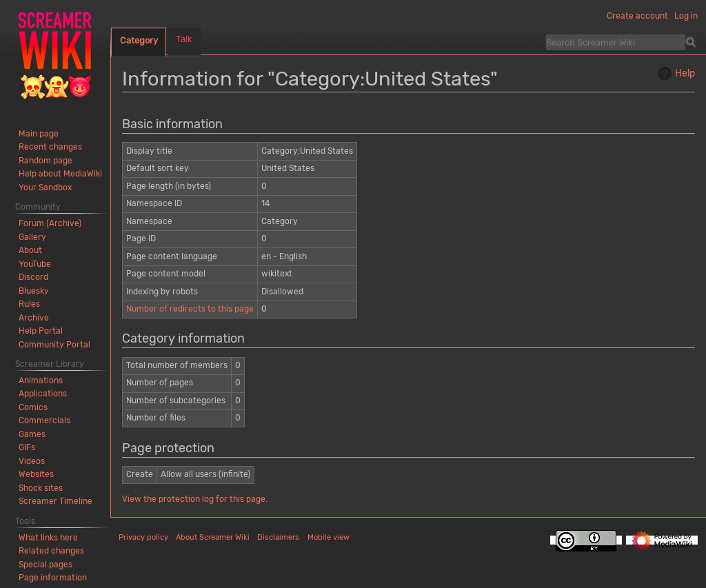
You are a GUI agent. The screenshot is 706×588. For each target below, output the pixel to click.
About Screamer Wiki (213, 537)
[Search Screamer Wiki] (616, 42)
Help (675, 74)
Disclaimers (278, 537)
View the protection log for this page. (195, 499)
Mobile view (329, 537)
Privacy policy (143, 537)
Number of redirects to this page (190, 309)
